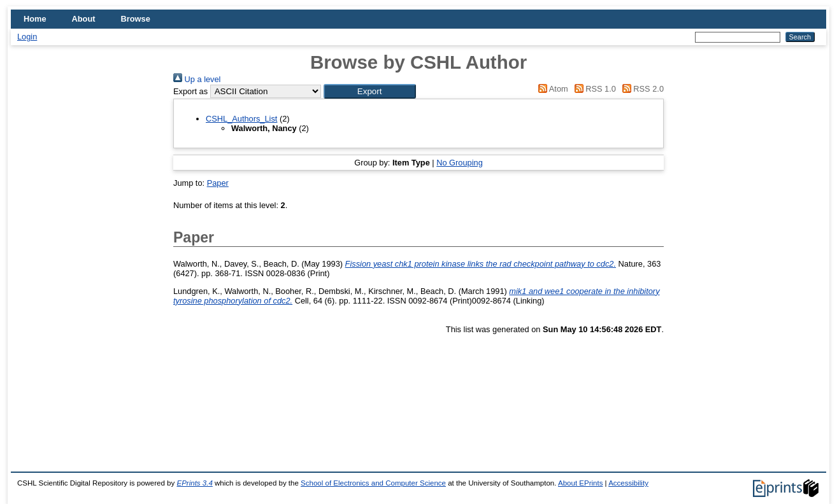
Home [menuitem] (35, 19)
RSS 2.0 (641, 89)
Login (27, 37)
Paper (218, 183)
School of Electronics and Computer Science (373, 483)
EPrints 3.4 (194, 483)
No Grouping (460, 163)
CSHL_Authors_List (241, 119)
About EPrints (580, 483)
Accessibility (628, 483)
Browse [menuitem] (136, 19)
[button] (370, 91)
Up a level (197, 79)
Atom (551, 89)
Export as (190, 91)
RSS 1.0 (593, 89)
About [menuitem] (84, 19)
